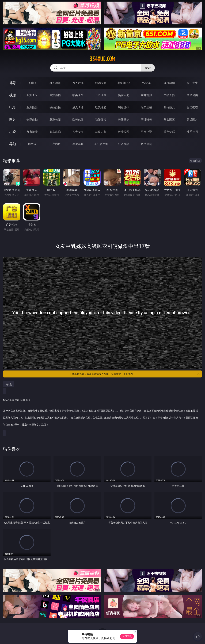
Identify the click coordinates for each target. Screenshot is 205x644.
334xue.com (102, 59)
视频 (13, 95)
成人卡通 (78, 107)
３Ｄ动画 (101, 95)
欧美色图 (78, 119)
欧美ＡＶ (78, 95)
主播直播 (169, 95)
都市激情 (32, 132)
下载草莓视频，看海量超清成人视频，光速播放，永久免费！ (135, 374)
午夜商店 (55, 144)
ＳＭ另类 (192, 95)
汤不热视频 (101, 144)
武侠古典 (101, 132)
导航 (13, 144)
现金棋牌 (169, 83)
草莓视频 (78, 144)
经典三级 (146, 107)
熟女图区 (169, 119)
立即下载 (127, 636)
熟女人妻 (124, 95)
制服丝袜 (124, 107)
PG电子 (32, 83)
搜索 (148, 68)
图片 (13, 119)
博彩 (13, 83)
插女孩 (32, 144)
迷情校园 (124, 132)
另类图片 (192, 119)
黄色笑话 (169, 132)
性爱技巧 (192, 132)
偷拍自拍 (55, 107)
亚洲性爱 (32, 107)
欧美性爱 (101, 107)
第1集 (9, 384)
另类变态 (192, 107)
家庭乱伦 (55, 132)
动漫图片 (101, 119)
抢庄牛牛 (192, 83)
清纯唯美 (146, 119)
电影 (13, 107)
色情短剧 (146, 144)
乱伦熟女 (169, 107)
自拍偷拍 (55, 95)
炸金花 (146, 83)
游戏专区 (101, 83)
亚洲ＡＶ (32, 95)
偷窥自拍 (32, 119)
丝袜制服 (146, 95)
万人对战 (78, 83)
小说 (13, 132)
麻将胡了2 (124, 83)
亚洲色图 (55, 119)
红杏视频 (124, 144)
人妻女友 (78, 132)
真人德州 (55, 83)
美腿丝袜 (124, 119)
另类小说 (146, 132)
